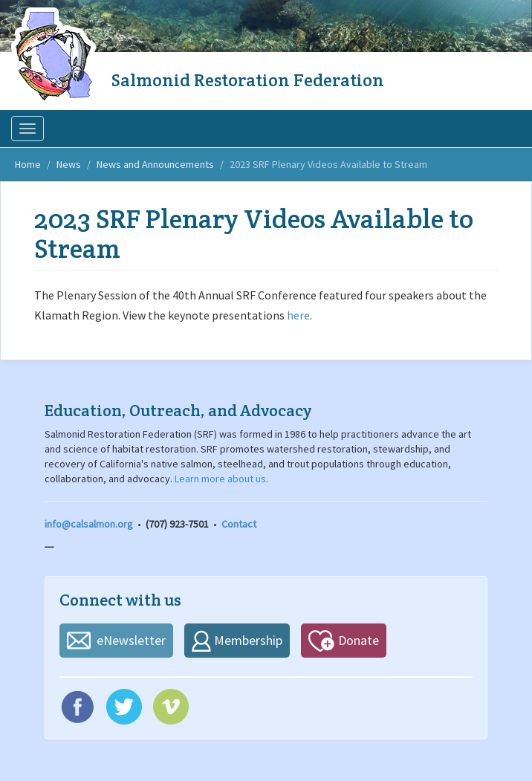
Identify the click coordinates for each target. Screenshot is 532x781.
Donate (359, 640)
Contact (239, 524)
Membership (248, 640)
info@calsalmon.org (89, 524)
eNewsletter (131, 640)
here (298, 315)
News (69, 164)
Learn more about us (220, 479)
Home (28, 164)
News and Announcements (155, 164)
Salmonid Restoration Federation (248, 80)
